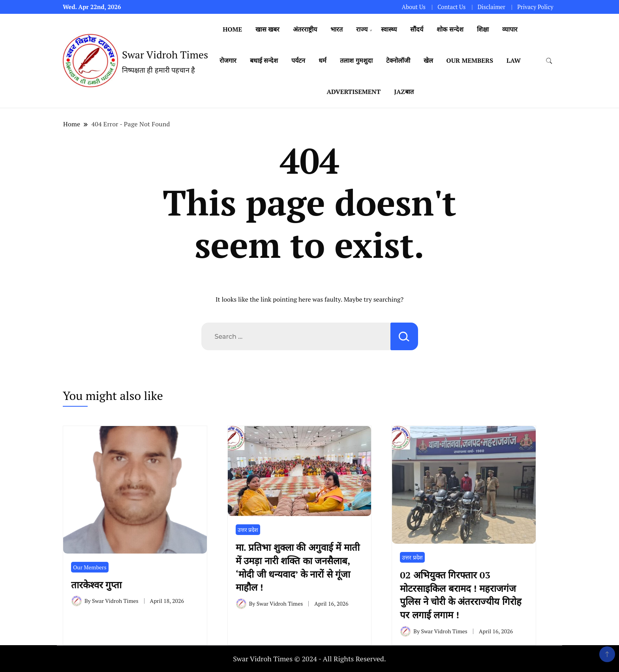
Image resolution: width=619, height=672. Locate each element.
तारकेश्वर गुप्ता (99, 585)
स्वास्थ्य (389, 29)
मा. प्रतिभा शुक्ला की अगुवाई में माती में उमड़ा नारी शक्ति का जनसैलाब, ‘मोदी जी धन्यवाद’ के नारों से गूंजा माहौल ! (298, 567)
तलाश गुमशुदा (356, 60)
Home (232, 29)
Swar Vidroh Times (165, 54)
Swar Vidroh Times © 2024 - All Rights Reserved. (309, 659)
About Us (414, 7)
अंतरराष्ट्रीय (305, 29)
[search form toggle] (549, 61)
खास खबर (267, 29)
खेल (428, 60)
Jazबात (404, 92)
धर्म (323, 60)
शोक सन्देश (450, 29)
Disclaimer (491, 7)
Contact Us (451, 7)
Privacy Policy (535, 7)
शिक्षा (483, 29)
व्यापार (510, 29)
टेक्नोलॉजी (398, 60)
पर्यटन (298, 60)
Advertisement (354, 92)
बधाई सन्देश (264, 60)
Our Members (470, 60)
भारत (337, 29)
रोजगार (228, 60)
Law (514, 60)
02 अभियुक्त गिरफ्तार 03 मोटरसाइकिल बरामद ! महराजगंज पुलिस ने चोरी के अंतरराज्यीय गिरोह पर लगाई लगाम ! (460, 595)
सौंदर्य (417, 29)
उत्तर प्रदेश (248, 530)
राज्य (362, 29)
